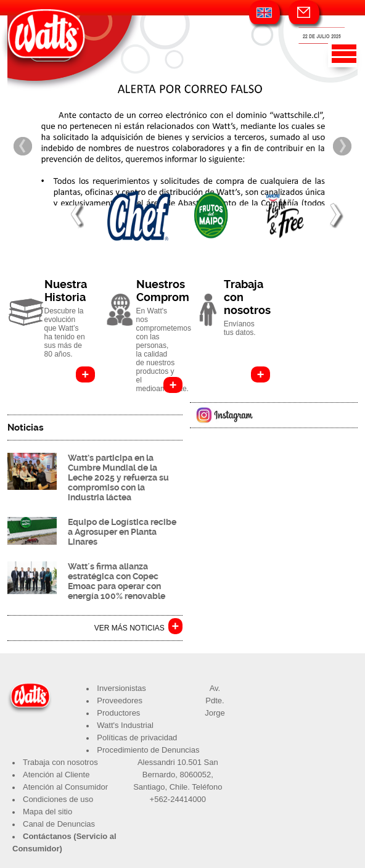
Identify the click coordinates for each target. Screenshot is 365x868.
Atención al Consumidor (65, 787)
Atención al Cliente (56, 775)
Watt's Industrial (125, 725)
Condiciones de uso (58, 799)
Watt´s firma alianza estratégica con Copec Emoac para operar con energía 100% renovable (117, 581)
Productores (118, 713)
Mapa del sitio (47, 812)
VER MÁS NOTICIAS (129, 628)
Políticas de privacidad (137, 738)
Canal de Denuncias (59, 824)
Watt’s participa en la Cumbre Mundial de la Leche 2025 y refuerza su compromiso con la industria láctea (118, 477)
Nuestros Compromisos (173, 291)
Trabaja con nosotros (60, 762)
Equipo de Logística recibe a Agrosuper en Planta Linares (122, 532)
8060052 (196, 775)
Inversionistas (121, 688)
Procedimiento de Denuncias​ (148, 750)
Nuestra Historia (66, 291)
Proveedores (120, 701)
